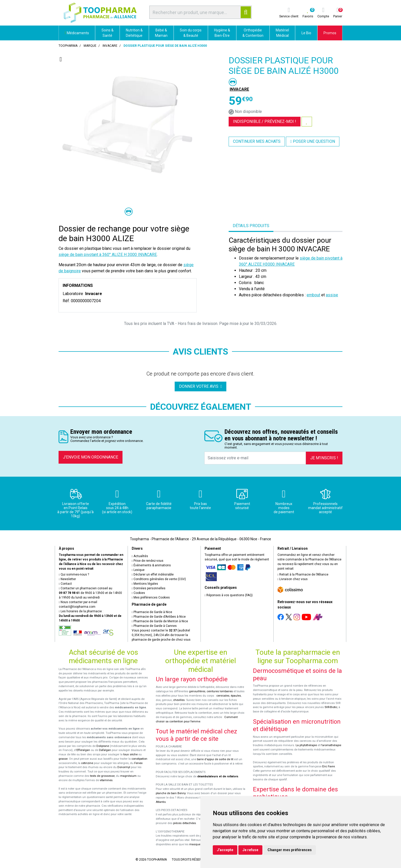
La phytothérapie (306, 745)
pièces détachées (185, 823)
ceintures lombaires (220, 691)
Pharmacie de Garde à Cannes (154, 626)
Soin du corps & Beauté (191, 33)
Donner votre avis (201, 386)
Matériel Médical (282, 33)
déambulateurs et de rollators (218, 776)
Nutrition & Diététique (134, 33)
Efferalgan (83, 750)
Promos (330, 33)
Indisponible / (265, 121)
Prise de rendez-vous (148, 561)
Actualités (140, 556)
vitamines (106, 780)
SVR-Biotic (331, 707)
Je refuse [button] (250, 850)
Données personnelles (149, 588)
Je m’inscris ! (324, 458)
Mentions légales (145, 584)
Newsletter (67, 579)
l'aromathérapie (331, 745)
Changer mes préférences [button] (290, 850)
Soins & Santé (108, 33)
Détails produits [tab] (251, 226)
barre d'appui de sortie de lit (215, 759)
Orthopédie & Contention (253, 33)
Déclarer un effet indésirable (153, 574)
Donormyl (124, 767)
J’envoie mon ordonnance (91, 457)
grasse (63, 759)
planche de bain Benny (171, 793)
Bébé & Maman (161, 33)
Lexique (138, 570)
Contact (65, 584)
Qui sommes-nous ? (74, 574)
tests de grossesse (102, 776)
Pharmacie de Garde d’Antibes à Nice (159, 617)
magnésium (128, 776)
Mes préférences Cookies (151, 597)
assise (332, 295)
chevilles (179, 700)
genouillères (197, 691)
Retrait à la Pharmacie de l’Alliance (303, 574)
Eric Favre (328, 766)
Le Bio (306, 33)
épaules (236, 696)
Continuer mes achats (257, 141)
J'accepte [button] (225, 850)
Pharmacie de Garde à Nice (152, 612)
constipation (139, 759)
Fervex (138, 763)
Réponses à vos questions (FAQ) (229, 595)
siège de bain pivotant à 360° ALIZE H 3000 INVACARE (108, 255)
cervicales (223, 696)
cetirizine (87, 763)
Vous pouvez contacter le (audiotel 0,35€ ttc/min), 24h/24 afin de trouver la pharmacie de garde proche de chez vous (161, 635)
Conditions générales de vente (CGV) (159, 579)
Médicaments (77, 33)
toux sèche (130, 754)
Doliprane (103, 746)
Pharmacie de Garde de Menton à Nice (160, 621)
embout (313, 295)
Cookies (138, 593)
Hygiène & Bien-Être (222, 33)
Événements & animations (151, 565)
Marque (90, 46)
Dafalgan (105, 750)
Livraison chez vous (293, 579)
